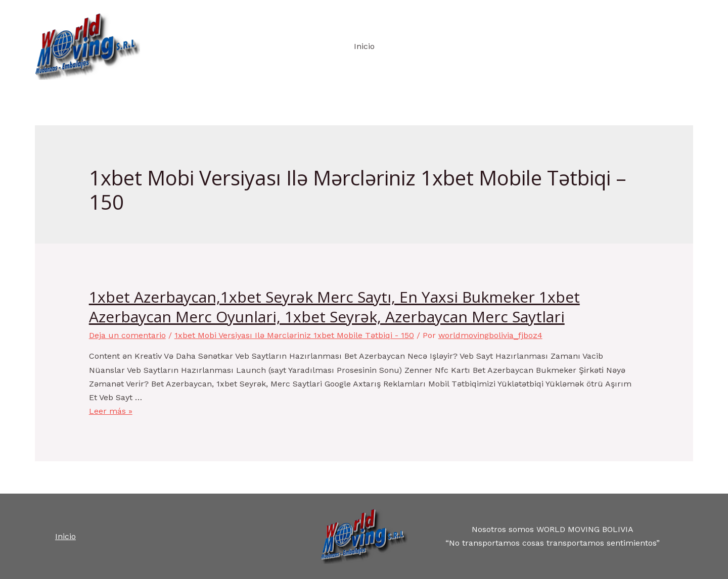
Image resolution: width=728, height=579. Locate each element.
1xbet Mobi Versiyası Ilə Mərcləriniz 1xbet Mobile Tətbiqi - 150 (294, 335)
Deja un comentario (127, 335)
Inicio (364, 46)
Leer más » (111, 411)
